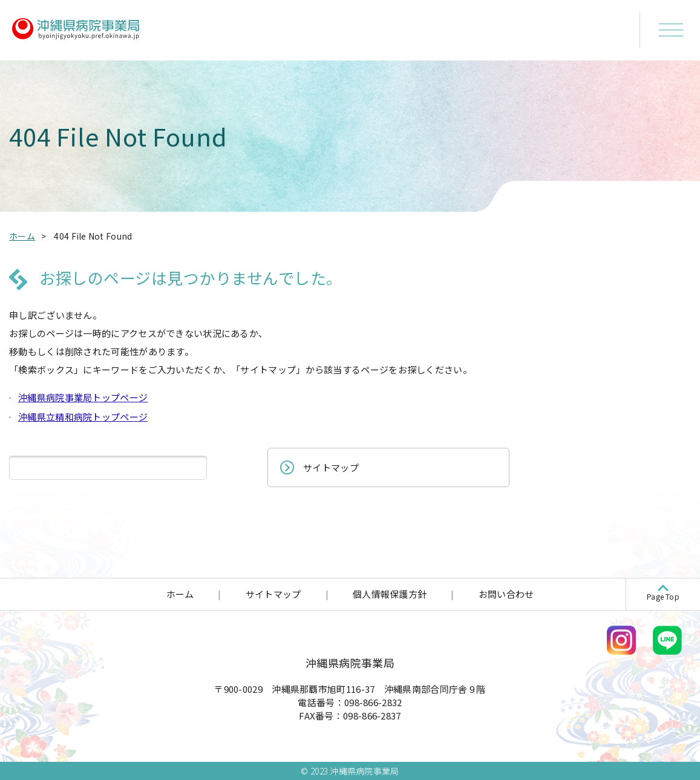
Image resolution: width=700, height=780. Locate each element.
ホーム (180, 594)
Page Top (663, 596)
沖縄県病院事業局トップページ (83, 397)
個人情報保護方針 (390, 594)
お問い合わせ (506, 594)
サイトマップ (331, 467)
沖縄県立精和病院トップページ (83, 417)
